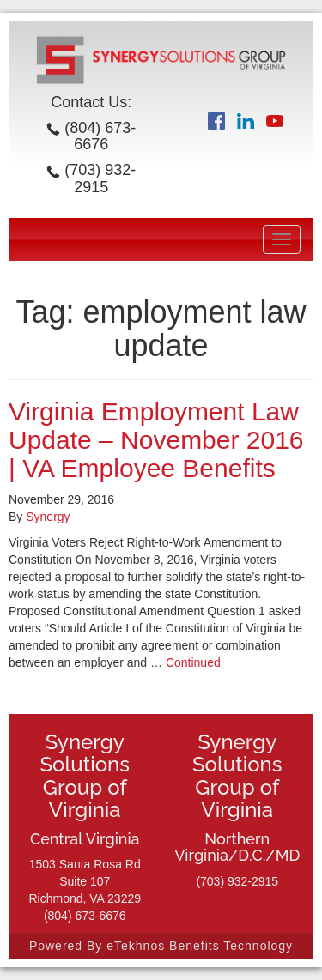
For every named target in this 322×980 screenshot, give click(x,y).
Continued (193, 662)
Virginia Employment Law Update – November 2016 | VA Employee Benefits (156, 440)
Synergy (48, 517)
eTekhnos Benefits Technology (200, 946)
